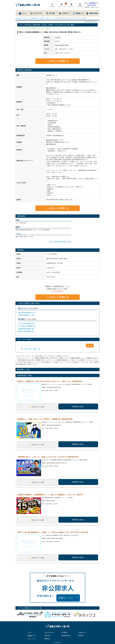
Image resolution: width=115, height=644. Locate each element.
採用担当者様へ (93, 13)
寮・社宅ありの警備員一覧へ (27, 326)
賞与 (26, 349)
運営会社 (47, 635)
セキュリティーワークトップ (22, 18)
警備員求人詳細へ (78, 407)
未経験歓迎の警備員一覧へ (26, 329)
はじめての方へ (36, 13)
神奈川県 (42, 18)
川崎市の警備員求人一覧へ (26, 315)
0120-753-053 (92, 5)
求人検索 (51, 13)
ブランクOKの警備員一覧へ (27, 323)
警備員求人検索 (34, 18)
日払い (31, 349)
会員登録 (47, 632)
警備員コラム (78, 13)
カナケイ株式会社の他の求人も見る (60, 242)
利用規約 (81, 632)
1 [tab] (29, 37)
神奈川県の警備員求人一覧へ (27, 312)
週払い (35, 349)
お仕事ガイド (64, 13)
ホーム (22, 13)
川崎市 (48, 18)
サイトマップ (32, 635)
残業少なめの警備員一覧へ (26, 331)
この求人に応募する (58, 61)
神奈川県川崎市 (60, 45)
